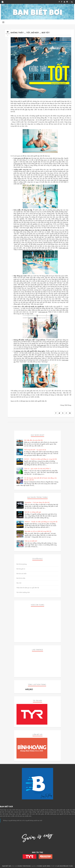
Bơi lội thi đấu (21, 578)
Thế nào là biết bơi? (31, 541)
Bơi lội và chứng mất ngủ (33, 512)
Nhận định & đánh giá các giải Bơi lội (28, 588)
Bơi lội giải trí (21, 569)
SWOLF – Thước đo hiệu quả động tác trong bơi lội (40, 459)
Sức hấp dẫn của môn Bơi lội (33, 440)
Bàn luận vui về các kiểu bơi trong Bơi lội (38, 531)
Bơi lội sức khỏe (21, 574)
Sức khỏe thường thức (23, 592)
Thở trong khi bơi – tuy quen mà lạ (35, 450)
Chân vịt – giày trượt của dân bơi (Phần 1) (37, 469)
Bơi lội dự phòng (22, 564)
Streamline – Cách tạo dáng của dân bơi (37, 502)
